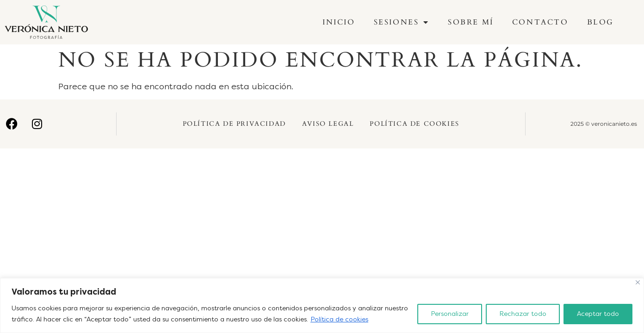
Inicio (339, 22)
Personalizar (450, 314)
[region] (322, 305)
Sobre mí (471, 22)
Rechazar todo (523, 314)
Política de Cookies (414, 124)
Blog (601, 22)
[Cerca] (638, 282)
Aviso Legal (328, 124)
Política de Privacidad (234, 124)
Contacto (540, 22)
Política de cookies (339, 319)
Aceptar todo (598, 314)
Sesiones (402, 22)
